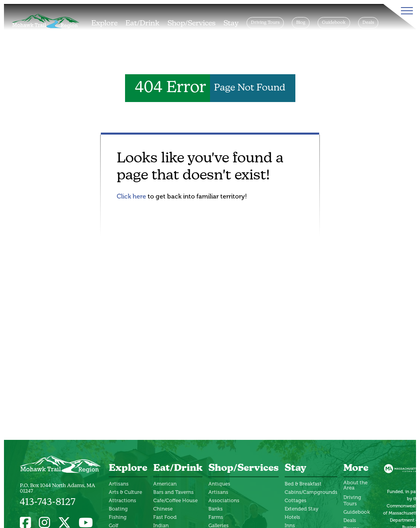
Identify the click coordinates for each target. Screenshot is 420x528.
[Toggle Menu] (405, 11)
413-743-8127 (48, 503)
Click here (131, 196)
